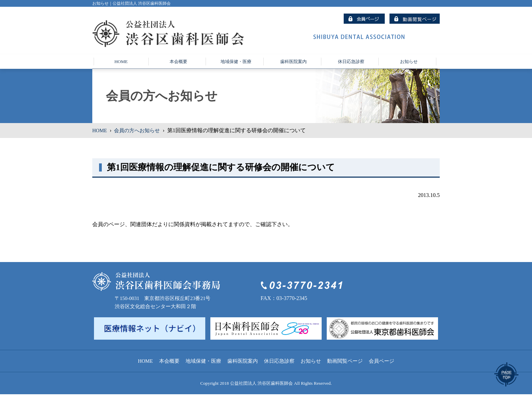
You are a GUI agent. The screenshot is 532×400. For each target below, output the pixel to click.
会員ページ (382, 367)
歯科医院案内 (243, 367)
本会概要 (169, 367)
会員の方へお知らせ (140, 136)
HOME (100, 136)
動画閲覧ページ (345, 367)
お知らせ (311, 367)
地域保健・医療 (203, 367)
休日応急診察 (279, 367)
